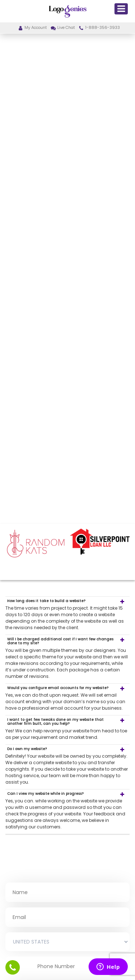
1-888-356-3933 (99, 27)
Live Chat (62, 27)
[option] (36, 544)
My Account (32, 27)
